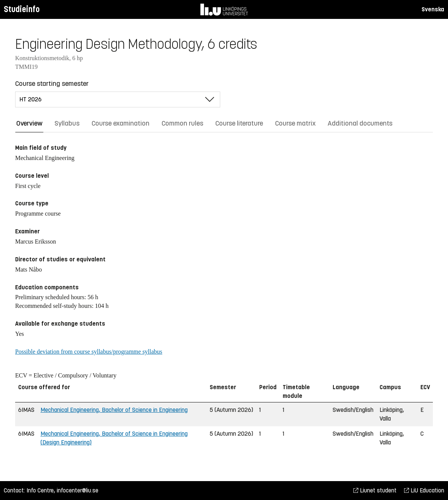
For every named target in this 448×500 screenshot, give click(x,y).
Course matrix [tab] (295, 123)
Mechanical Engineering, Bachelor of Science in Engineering (114, 410)
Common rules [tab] (182, 123)
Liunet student (375, 490)
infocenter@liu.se (78, 490)
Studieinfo (22, 9)
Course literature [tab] (239, 123)
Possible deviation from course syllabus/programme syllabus (89, 352)
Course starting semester (52, 84)
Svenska (433, 9)
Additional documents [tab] (360, 123)
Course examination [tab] (121, 123)
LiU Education (424, 490)
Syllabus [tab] (67, 123)
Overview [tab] (29, 123)
